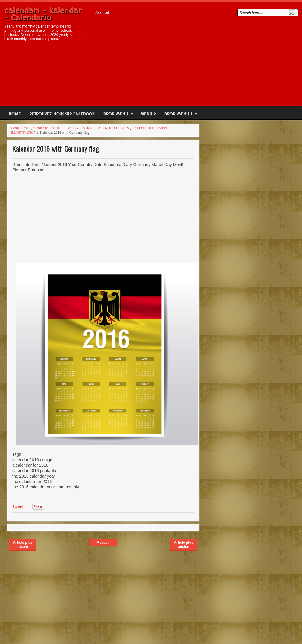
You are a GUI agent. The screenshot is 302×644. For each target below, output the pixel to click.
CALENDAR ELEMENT (150, 128)
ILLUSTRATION (23, 133)
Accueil (102, 13)
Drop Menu (116, 114)
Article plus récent (23, 545)
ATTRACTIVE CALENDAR (71, 128)
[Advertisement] (195, 60)
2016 (27, 128)
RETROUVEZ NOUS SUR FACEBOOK (62, 114)
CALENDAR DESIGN (112, 128)
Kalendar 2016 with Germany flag (56, 149)
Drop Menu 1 (178, 114)
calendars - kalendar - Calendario (43, 14)
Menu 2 (148, 114)
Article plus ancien (183, 545)
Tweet (18, 506)
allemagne (40, 128)
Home (15, 114)
